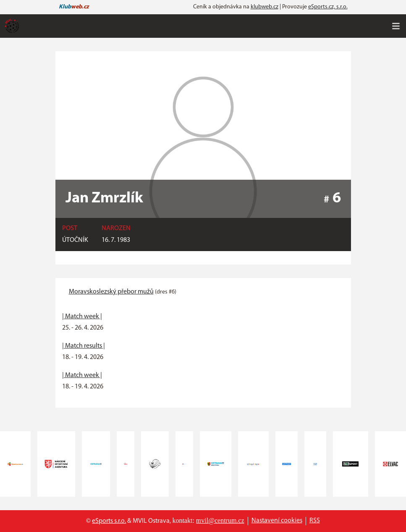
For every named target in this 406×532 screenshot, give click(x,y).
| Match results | (84, 346)
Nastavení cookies (277, 521)
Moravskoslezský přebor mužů (111, 292)
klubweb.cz (265, 7)
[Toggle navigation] (396, 26)
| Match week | (82, 317)
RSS (315, 521)
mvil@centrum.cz (220, 520)
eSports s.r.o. (109, 521)
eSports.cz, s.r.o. (328, 7)
